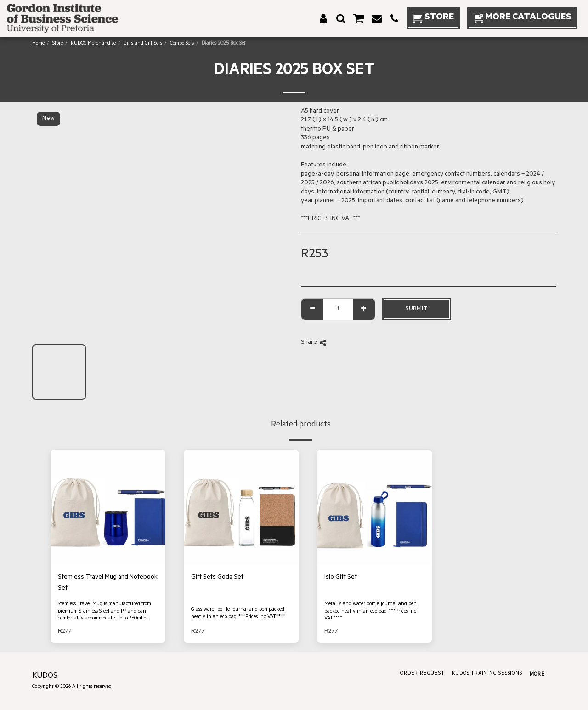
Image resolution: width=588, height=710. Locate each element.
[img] (108, 507)
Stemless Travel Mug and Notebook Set (108, 583)
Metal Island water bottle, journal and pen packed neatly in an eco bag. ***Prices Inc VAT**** (370, 611)
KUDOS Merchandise (93, 44)
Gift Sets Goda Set (217, 577)
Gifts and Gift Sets (143, 44)
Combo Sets (182, 44)
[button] (341, 18)
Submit (416, 309)
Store (58, 44)
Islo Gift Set (341, 577)
